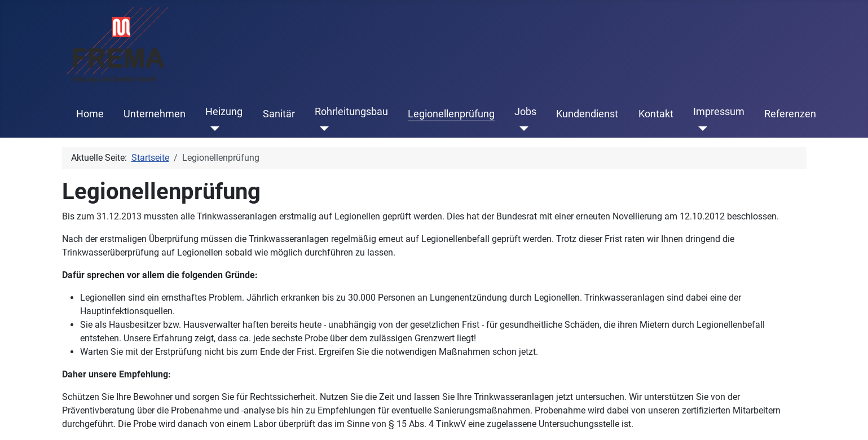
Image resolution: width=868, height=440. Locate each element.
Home (90, 114)
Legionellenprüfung (451, 114)
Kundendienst (587, 114)
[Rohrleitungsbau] (322, 129)
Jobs (525, 112)
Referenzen (790, 114)
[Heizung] (212, 129)
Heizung (224, 112)
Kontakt (656, 114)
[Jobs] (521, 129)
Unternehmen (155, 114)
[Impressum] (700, 129)
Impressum (719, 112)
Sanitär (279, 114)
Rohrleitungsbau (351, 112)
